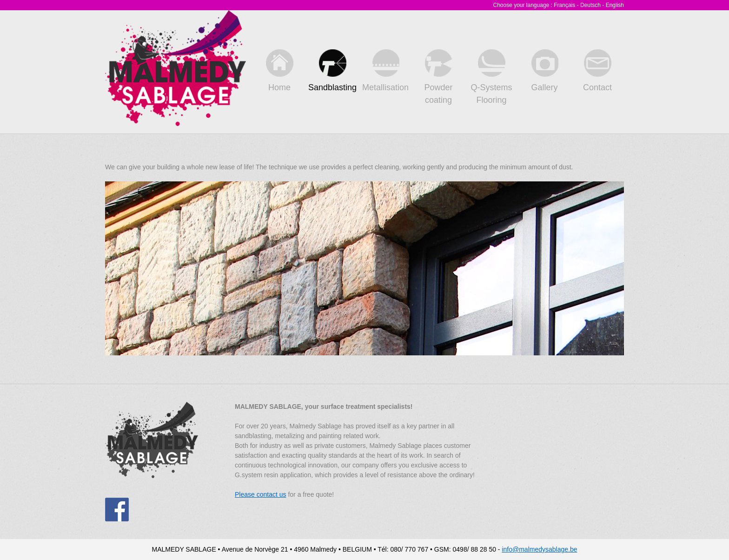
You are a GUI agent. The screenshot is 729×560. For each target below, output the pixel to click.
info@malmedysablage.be (539, 549)
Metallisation (385, 71)
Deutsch (590, 5)
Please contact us (261, 494)
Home (280, 71)
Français (564, 5)
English (615, 5)
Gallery (545, 71)
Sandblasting (332, 71)
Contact (597, 71)
